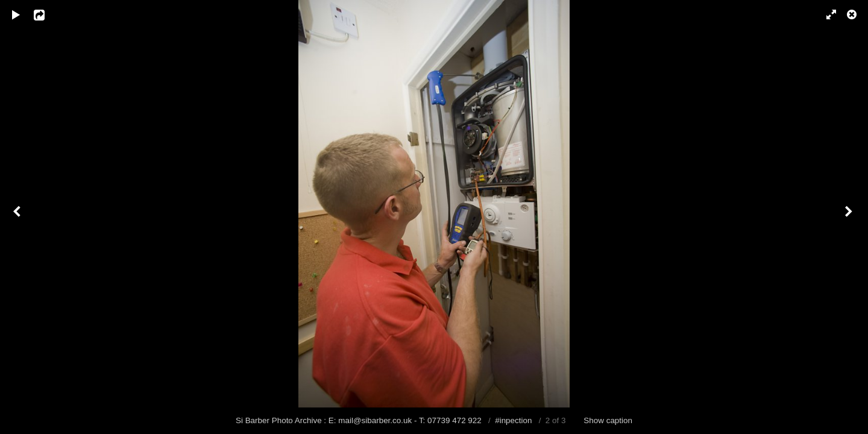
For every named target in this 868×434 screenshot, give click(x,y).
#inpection (513, 420)
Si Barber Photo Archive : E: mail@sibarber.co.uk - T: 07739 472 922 (360, 420)
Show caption (608, 420)
